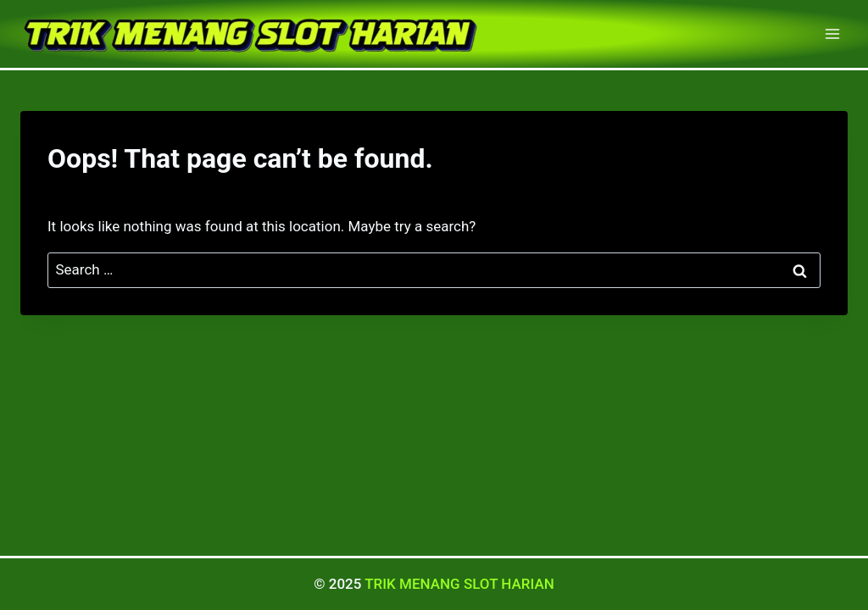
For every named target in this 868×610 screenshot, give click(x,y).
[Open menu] (832, 33)
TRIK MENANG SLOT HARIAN (459, 584)
